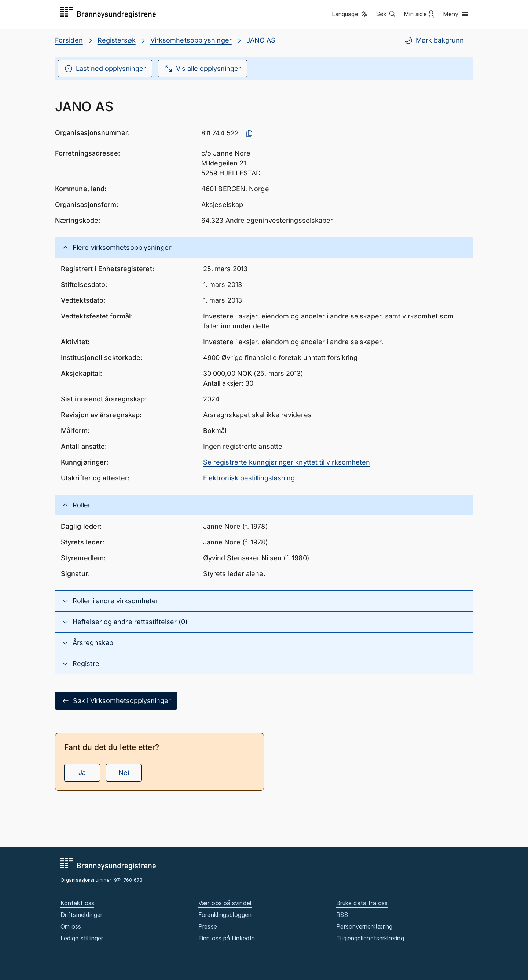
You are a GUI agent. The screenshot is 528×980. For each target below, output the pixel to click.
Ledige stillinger (82, 938)
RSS (342, 915)
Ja (82, 773)
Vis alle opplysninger (203, 69)
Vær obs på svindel (225, 903)
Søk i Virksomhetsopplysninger (116, 701)
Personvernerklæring (364, 926)
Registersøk (117, 40)
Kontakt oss (77, 903)
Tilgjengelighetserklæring (370, 938)
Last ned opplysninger (105, 69)
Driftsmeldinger (81, 915)
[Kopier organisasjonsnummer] (249, 134)
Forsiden (69, 40)
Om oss (71, 926)
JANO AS (261, 40)
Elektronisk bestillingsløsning (249, 478)
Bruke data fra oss (362, 903)
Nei (124, 773)
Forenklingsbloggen (225, 915)
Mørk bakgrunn (434, 40)
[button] (350, 14)
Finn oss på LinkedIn (227, 938)
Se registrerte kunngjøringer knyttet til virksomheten (287, 462)
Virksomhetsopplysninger (191, 40)
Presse (208, 926)
